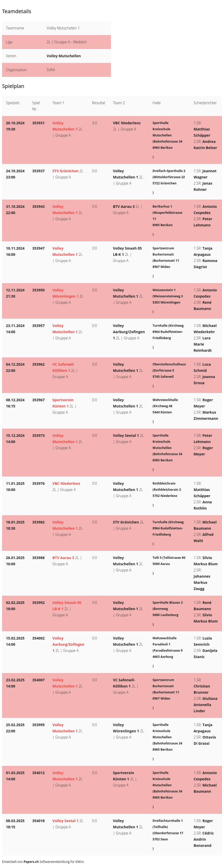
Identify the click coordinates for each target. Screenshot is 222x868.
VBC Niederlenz (127, 123)
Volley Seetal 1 (126, 435)
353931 (38, 123)
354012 (38, 773)
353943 (38, 206)
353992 (38, 603)
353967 (38, 400)
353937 (38, 171)
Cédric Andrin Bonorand (204, 839)
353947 (38, 248)
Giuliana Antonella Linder (206, 705)
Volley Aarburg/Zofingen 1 (129, 332)
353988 (38, 558)
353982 (38, 522)
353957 (38, 326)
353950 (38, 290)
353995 (38, 725)
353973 (38, 435)
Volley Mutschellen (64, 56)
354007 (38, 680)
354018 (38, 821)
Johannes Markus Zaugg (202, 582)
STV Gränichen (65, 171)
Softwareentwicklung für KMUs (54, 862)
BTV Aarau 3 (124, 206)
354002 (38, 638)
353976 (38, 483)
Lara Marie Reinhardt (203, 344)
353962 (38, 364)
